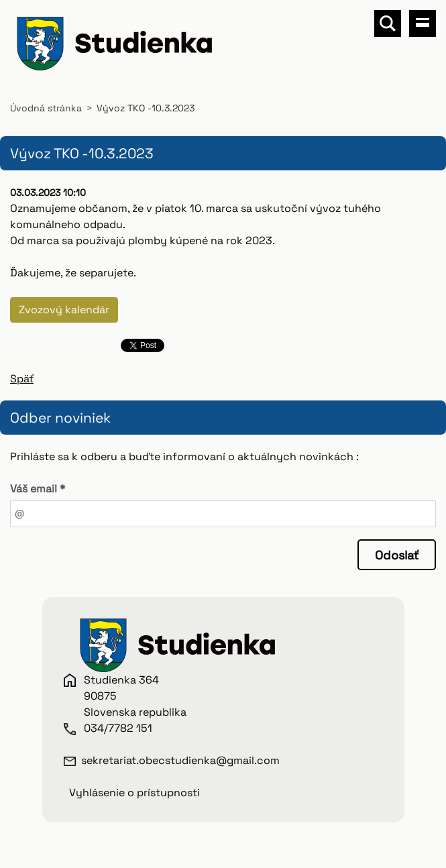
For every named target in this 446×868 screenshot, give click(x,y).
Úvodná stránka (46, 108)
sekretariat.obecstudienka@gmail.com (180, 760)
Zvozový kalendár (64, 310)
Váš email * (38, 489)
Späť (22, 379)
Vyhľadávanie (388, 23)
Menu (423, 23)
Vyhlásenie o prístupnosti (134, 793)
